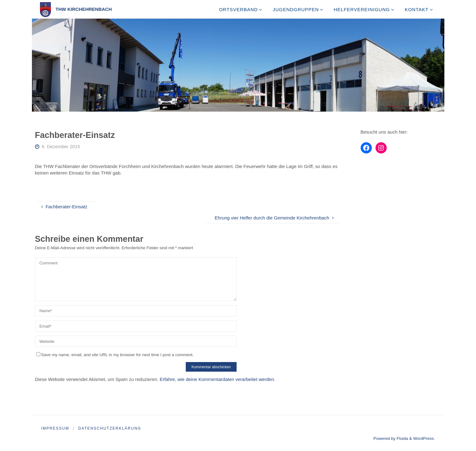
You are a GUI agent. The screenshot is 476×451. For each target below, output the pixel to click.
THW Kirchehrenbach (84, 9)
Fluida (402, 438)
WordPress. (424, 438)
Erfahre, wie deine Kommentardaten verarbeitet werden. (218, 379)
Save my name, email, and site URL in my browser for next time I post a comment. (115, 355)
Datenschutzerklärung (110, 428)
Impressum (55, 428)
